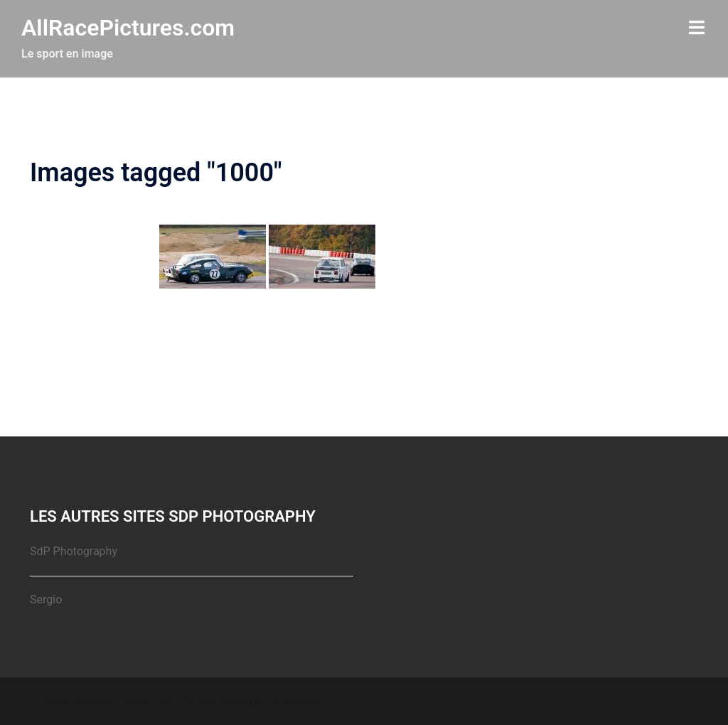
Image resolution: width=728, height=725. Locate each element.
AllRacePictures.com (128, 28)
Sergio (46, 600)
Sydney (301, 700)
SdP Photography (74, 551)
